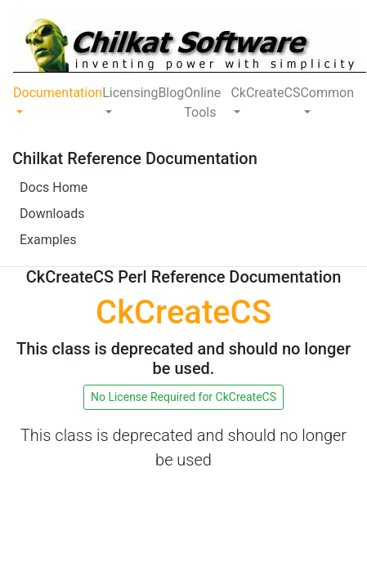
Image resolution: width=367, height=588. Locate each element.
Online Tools (202, 102)
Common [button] (327, 93)
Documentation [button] (58, 93)
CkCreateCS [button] (265, 93)
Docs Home (54, 187)
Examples (48, 240)
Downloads (52, 214)
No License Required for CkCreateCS (183, 397)
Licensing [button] (130, 93)
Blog (171, 93)
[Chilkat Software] (190, 42)
